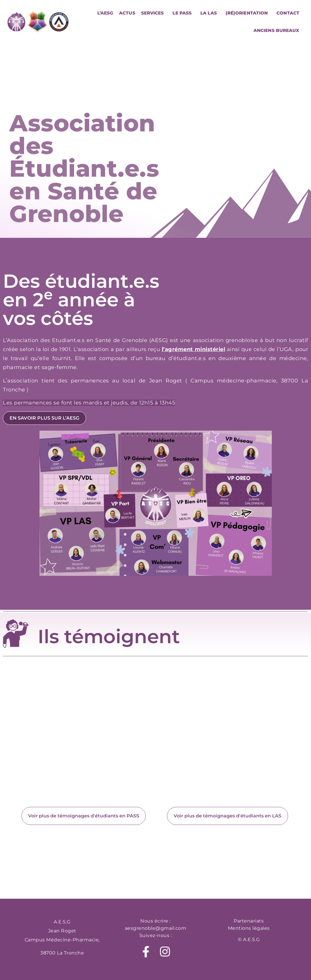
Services (154, 13)
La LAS (210, 13)
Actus (127, 13)
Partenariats (249, 921)
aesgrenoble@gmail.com (156, 928)
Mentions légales (249, 928)
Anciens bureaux (276, 30)
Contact (288, 13)
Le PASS (184, 13)
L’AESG (105, 13)
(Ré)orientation (248, 13)
